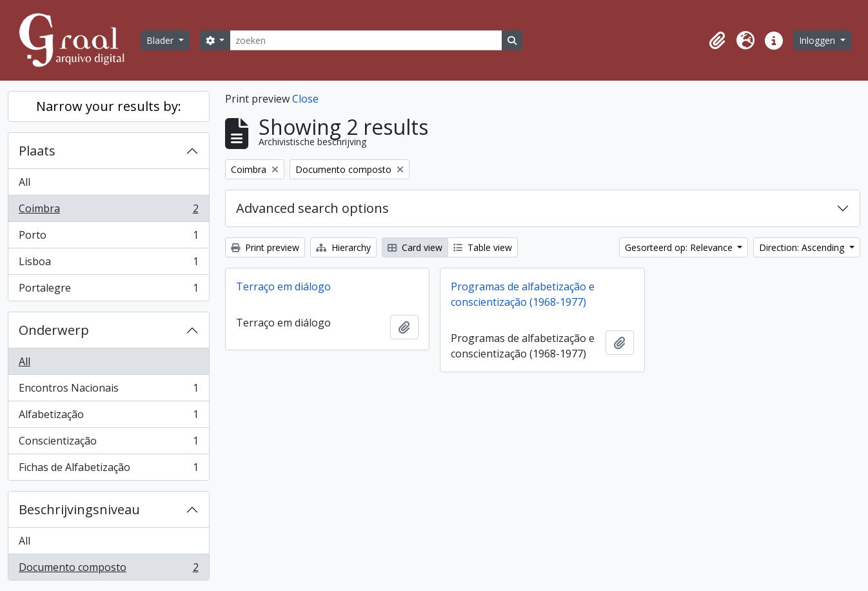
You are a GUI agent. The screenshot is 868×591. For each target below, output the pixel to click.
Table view (483, 247)
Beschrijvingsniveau (79, 509)
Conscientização (108, 444)
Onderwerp (54, 330)
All (25, 182)
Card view (415, 247)
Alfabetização (108, 417)
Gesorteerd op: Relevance (680, 247)
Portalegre (108, 290)
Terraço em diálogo (283, 286)
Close (305, 99)
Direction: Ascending (803, 247)
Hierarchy (343, 247)
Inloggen (818, 40)
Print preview (265, 247)
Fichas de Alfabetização (108, 470)
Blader (161, 40)
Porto (108, 238)
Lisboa (108, 264)
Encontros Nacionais (108, 391)
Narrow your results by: (109, 106)
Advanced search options (312, 208)
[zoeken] (366, 40)
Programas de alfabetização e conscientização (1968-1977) (523, 294)
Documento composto (108, 570)
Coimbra (108, 211)
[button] (717, 41)
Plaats (37, 151)
